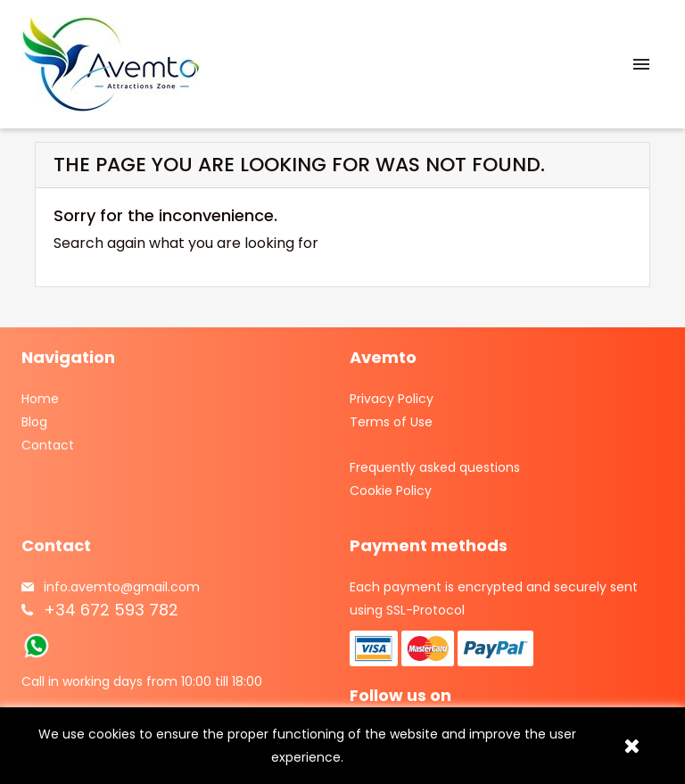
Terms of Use (391, 422)
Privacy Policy (392, 399)
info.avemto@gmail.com (122, 587)
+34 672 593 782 (111, 610)
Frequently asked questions (435, 467)
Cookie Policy (391, 491)
